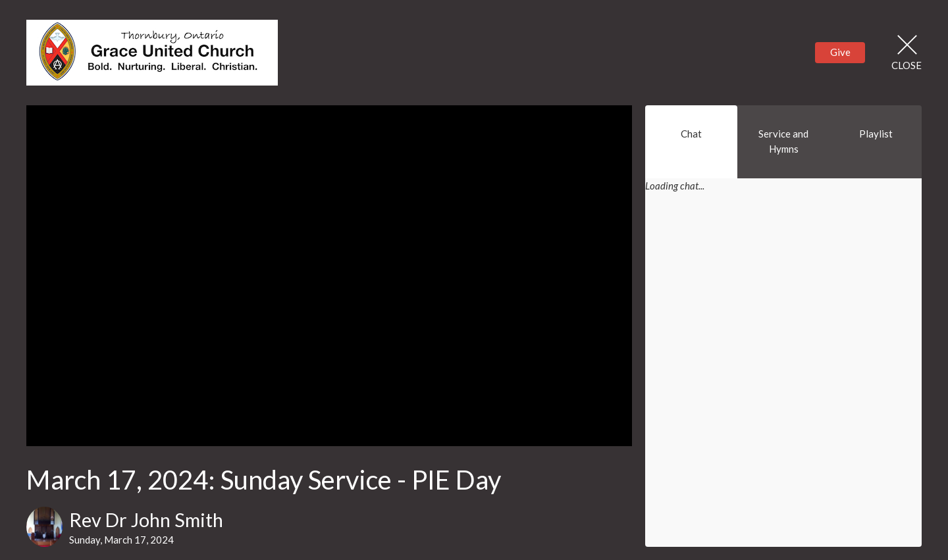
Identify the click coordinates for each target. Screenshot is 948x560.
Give (840, 52)
